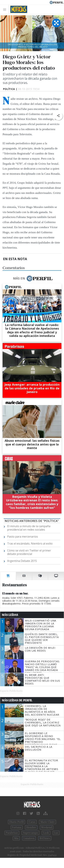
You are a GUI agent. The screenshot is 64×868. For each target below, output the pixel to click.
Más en (33, 278)
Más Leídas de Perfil (17, 700)
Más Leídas (10, 615)
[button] (58, 116)
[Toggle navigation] (6, 9)
